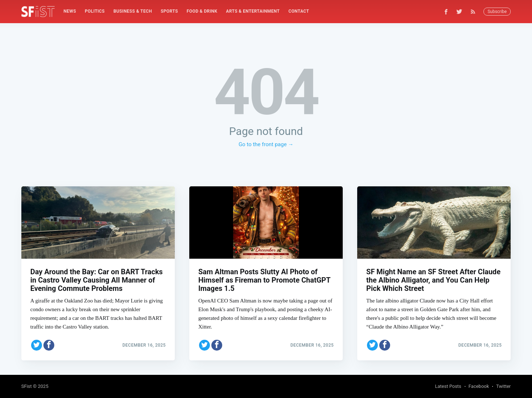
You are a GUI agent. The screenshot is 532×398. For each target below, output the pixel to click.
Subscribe (497, 12)
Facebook (479, 386)
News (70, 11)
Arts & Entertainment (253, 11)
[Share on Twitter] (37, 345)
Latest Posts (448, 386)
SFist (27, 386)
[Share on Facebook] (49, 345)
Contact (299, 11)
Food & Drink (202, 11)
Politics (95, 11)
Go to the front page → (266, 144)
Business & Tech (133, 11)
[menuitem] (70, 11)
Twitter (503, 386)
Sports (169, 11)
